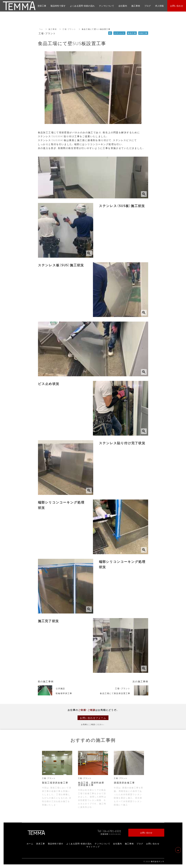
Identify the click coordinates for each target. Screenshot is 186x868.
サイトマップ (93, 847)
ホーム (30, 844)
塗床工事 (41, 844)
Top (41, 29)
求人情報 (159, 6)
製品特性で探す (56, 844)
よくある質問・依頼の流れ (79, 844)
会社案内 (118, 844)
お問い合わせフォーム (93, 718)
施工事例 (53, 29)
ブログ (140, 844)
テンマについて (102, 844)
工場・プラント (69, 29)
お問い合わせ (153, 844)
